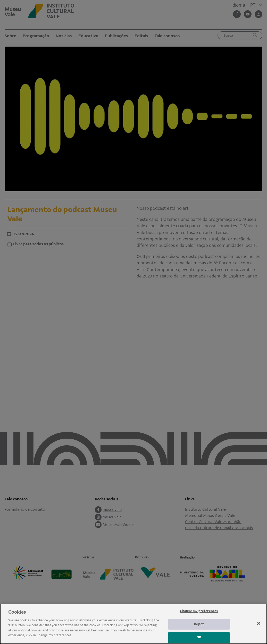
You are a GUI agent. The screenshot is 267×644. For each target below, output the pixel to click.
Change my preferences (199, 611)
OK (199, 637)
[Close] (259, 623)
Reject (199, 624)
